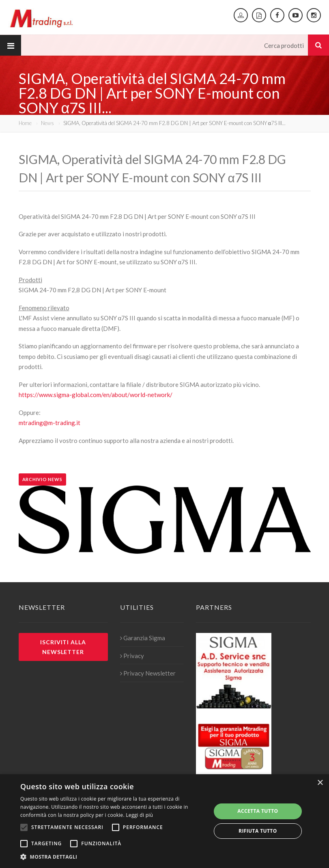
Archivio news (42, 479)
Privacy (132, 656)
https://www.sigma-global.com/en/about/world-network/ (96, 395)
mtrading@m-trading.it (49, 423)
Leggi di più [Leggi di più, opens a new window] (139, 815)
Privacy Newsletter (148, 673)
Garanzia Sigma (143, 638)
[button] (113, 857)
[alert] (164, 821)
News (47, 123)
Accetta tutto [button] (258, 811)
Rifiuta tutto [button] (258, 831)
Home (25, 123)
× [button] (320, 783)
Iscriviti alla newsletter (63, 647)
